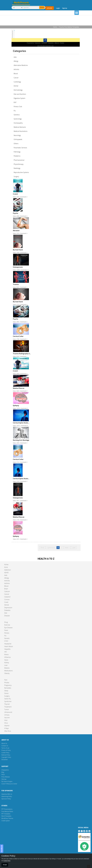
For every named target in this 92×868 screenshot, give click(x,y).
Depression (8, 608)
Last (74, 547)
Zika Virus (8, 731)
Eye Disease (8, 628)
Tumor (7, 709)
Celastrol (7, 597)
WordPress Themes (7, 818)
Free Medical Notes (7, 811)
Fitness (7, 633)
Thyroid (7, 704)
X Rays (7, 728)
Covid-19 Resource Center (9, 784)
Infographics (5, 770)
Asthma (7, 583)
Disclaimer (5, 760)
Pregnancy (8, 685)
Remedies (8, 688)
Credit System (6, 821)
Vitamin (7, 726)
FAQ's (3, 775)
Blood (6, 586)
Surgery (7, 696)
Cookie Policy (5, 753)
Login (58, 8)
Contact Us (5, 746)
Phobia (7, 683)
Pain (6, 680)
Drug (6, 622)
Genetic (7, 638)
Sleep (6, 691)
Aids (6, 575)
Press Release (6, 777)
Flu (5, 636)
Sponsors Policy (6, 799)
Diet (6, 613)
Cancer (7, 594)
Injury (6, 660)
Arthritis (7, 581)
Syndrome (8, 701)
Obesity (7, 673)
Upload (50, 8)
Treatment (8, 707)
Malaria (7, 668)
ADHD (6, 573)
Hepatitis (7, 649)
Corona (7, 599)
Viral (6, 720)
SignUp (65, 8)
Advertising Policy (7, 796)
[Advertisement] (46, 21)
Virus (6, 723)
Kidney (7, 663)
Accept (5, 865)
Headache (8, 644)
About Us (4, 743)
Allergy (7, 578)
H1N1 (6, 641)
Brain (6, 589)
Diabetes (7, 610)
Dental (7, 605)
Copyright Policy (6, 757)
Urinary (7, 715)
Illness (6, 654)
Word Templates (6, 816)
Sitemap (4, 779)
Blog (3, 772)
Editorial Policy (6, 755)
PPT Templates (6, 814)
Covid (6, 602)
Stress (6, 693)
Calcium (7, 591)
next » (67, 547)
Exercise (7, 625)
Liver (6, 665)
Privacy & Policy (6, 750)
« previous (51, 547)
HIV (6, 652)
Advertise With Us (7, 794)
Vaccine (7, 718)
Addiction (8, 570)
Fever (6, 630)
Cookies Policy (8, 856)
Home (55, 27)
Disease (7, 616)
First (42, 547)
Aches (6, 565)
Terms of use (5, 748)
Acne (6, 567)
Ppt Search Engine (7, 781)
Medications (8, 671)
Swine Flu (8, 699)
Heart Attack (9, 646)
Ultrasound (8, 712)
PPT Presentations (7, 809)
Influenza (7, 657)
